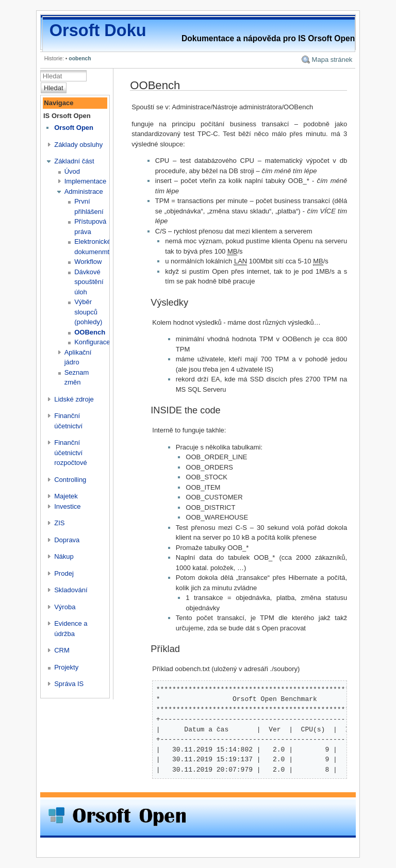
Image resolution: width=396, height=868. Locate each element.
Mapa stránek (332, 60)
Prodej (64, 573)
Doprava (67, 540)
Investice (67, 506)
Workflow (88, 262)
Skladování (71, 590)
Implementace (86, 181)
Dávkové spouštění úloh (89, 282)
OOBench (90, 332)
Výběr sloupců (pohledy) (88, 312)
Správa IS (69, 684)
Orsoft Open (74, 128)
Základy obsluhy (78, 145)
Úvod (72, 171)
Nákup (64, 556)
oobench (80, 59)
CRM (62, 650)
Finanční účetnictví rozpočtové (71, 453)
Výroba (65, 607)
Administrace (84, 191)
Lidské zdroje (74, 399)
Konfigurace (92, 342)
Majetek (66, 496)
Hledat (54, 88)
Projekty (66, 667)
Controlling (70, 480)
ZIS (59, 523)
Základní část (74, 161)
